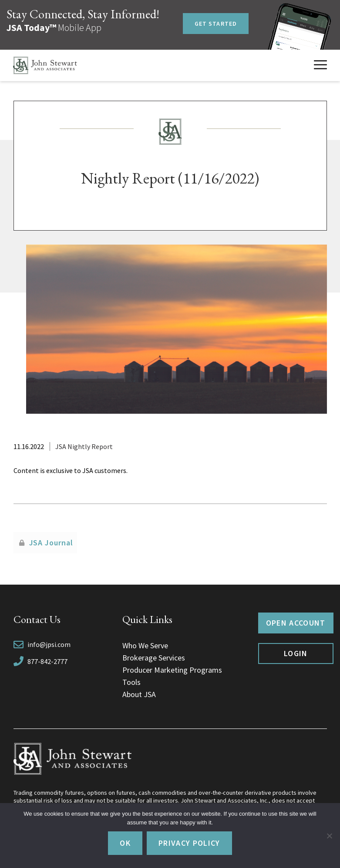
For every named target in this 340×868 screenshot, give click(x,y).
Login (296, 653)
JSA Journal (51, 543)
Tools (131, 682)
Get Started (216, 24)
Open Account (296, 623)
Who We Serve (145, 645)
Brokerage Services (154, 658)
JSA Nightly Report (84, 446)
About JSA (139, 694)
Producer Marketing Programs (172, 670)
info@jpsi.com (49, 644)
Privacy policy (189, 843)
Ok (125, 843)
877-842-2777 (47, 661)
